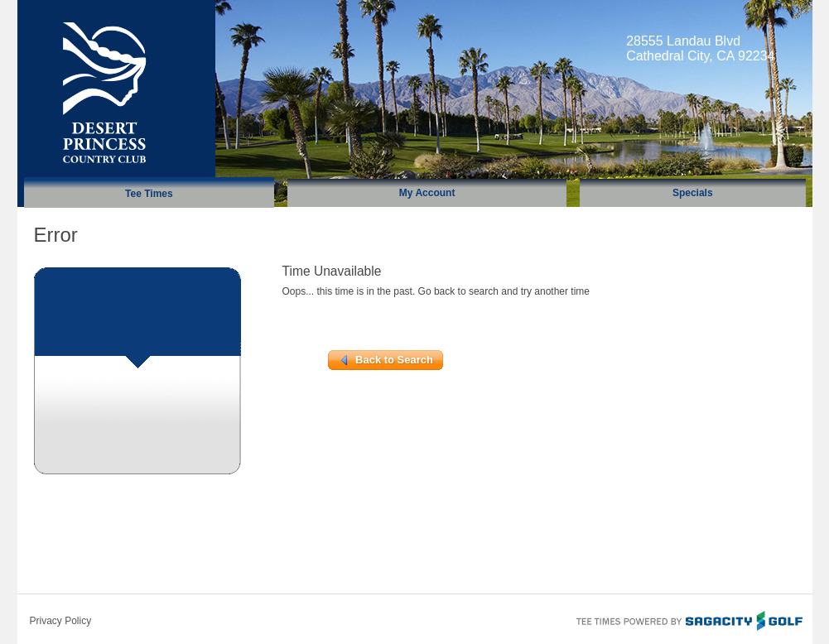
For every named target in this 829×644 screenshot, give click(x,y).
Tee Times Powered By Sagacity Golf (688, 619)
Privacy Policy (61, 621)
